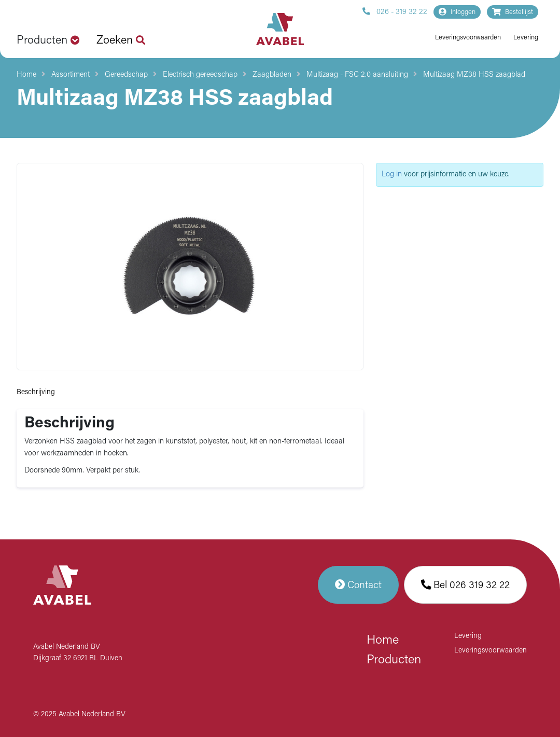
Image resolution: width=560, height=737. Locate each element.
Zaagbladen (272, 75)
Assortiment (71, 75)
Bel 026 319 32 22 (465, 585)
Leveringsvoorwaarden (468, 38)
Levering (526, 38)
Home (26, 75)
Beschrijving (36, 392)
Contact (358, 585)
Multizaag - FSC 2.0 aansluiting (357, 75)
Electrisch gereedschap (200, 75)
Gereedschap (126, 75)
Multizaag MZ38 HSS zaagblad (474, 75)
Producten (394, 660)
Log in (392, 175)
